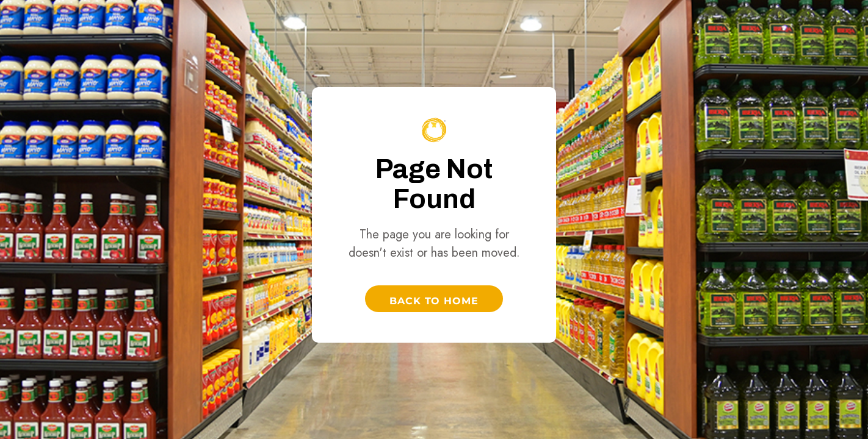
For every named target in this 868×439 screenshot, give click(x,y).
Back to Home (434, 301)
